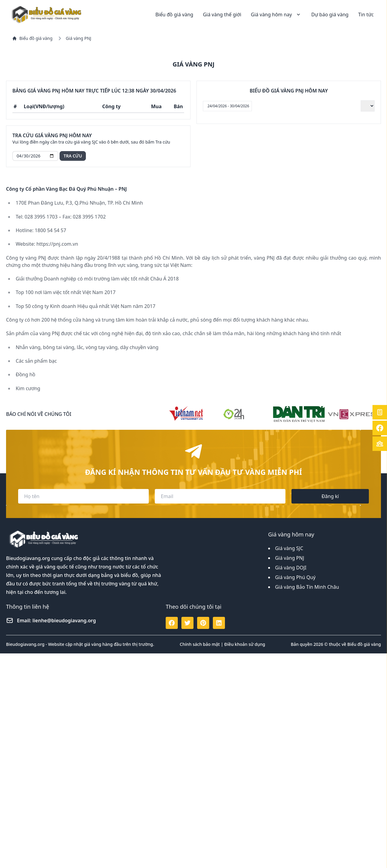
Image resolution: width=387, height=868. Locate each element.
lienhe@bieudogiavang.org (64, 835)
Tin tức (366, 15)
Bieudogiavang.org (28, 773)
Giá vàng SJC (289, 763)
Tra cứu (73, 156)
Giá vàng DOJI (291, 782)
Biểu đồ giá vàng (174, 15)
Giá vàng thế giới (222, 15)
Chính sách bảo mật (200, 859)
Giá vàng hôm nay (276, 15)
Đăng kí (330, 711)
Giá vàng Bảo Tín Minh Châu (307, 802)
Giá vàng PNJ (290, 772)
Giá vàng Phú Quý (295, 792)
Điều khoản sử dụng (245, 859)
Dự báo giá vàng (330, 15)
